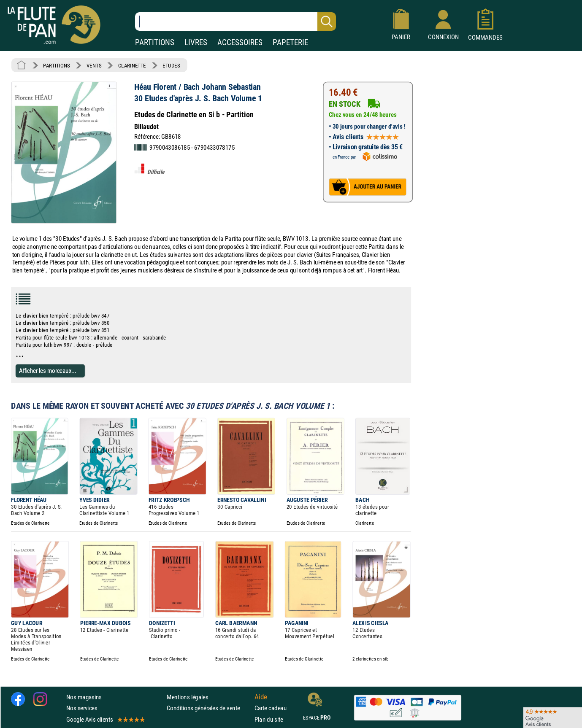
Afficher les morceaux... (48, 371)
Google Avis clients (105, 719)
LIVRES (196, 42)
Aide (261, 697)
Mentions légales (187, 697)
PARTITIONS (155, 42)
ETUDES (171, 65)
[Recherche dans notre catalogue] (236, 22)
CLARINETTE (132, 65)
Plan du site (269, 719)
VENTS (94, 65)
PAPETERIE (290, 42)
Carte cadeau (271, 708)
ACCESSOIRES (240, 42)
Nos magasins (84, 697)
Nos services (82, 708)
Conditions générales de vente (209, 708)
